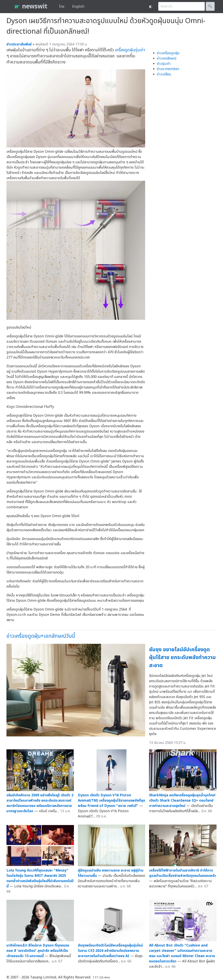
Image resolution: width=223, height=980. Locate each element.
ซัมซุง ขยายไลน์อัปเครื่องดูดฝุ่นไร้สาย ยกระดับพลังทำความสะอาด (182, 658)
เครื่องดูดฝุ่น (125, 50)
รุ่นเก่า (140, 50)
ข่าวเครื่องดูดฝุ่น (168, 53)
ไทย (62, 7)
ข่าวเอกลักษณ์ (167, 58)
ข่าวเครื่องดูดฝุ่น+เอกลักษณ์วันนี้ (41, 636)
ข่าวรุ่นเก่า (164, 64)
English (78, 7)
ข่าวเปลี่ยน (164, 74)
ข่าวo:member (168, 69)
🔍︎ (210, 6)
